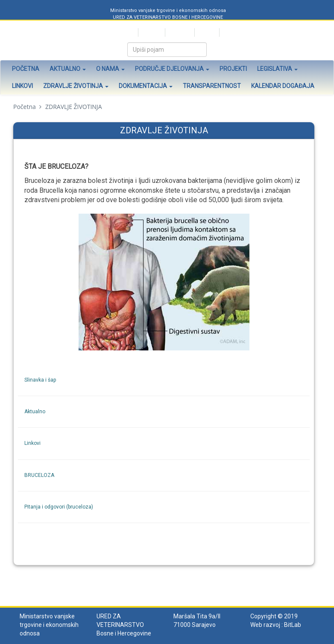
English (206, 32)
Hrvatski (151, 32)
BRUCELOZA (39, 475)
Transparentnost (212, 86)
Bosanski (179, 32)
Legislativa (277, 69)
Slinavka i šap (40, 380)
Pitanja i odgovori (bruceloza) (59, 507)
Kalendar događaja (283, 86)
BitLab (293, 625)
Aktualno (68, 69)
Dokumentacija (146, 86)
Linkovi (22, 86)
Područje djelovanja (172, 69)
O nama (110, 69)
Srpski (127, 32)
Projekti (233, 69)
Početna (26, 69)
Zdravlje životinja (76, 86)
